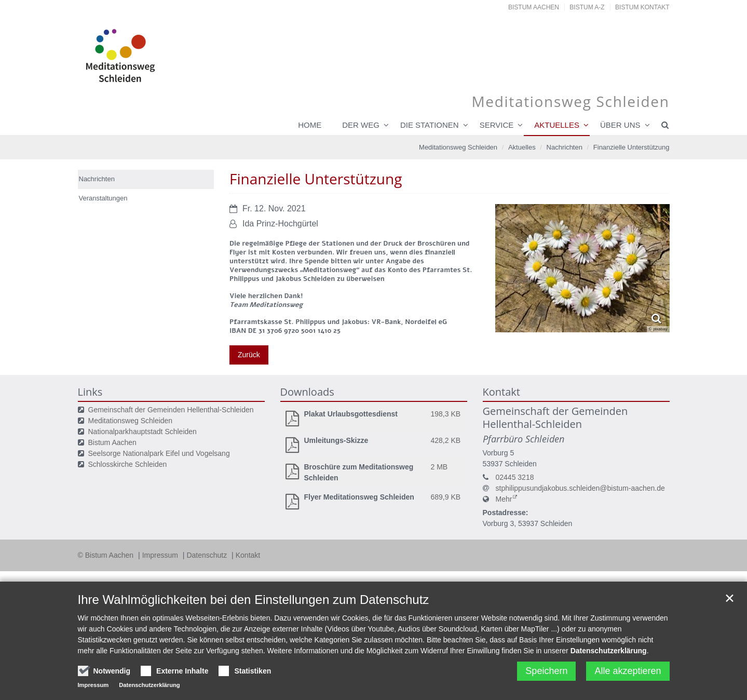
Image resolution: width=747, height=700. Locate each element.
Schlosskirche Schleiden (128, 464)
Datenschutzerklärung (609, 651)
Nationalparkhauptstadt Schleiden (142, 432)
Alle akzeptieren (628, 671)
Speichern (546, 671)
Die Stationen (430, 125)
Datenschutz (208, 555)
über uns (620, 125)
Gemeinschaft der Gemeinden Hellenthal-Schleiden (171, 410)
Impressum (161, 555)
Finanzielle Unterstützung (631, 147)
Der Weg (361, 125)
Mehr (504, 499)
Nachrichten (565, 147)
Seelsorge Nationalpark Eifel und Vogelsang (159, 453)
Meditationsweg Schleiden (458, 147)
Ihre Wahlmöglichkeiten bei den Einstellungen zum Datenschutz (254, 600)
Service (497, 125)
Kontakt (248, 555)
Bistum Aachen (534, 7)
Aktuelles (557, 125)
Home (310, 125)
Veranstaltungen (103, 198)
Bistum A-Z (587, 7)
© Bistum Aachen (107, 555)
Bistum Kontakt (642, 7)
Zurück (249, 355)
